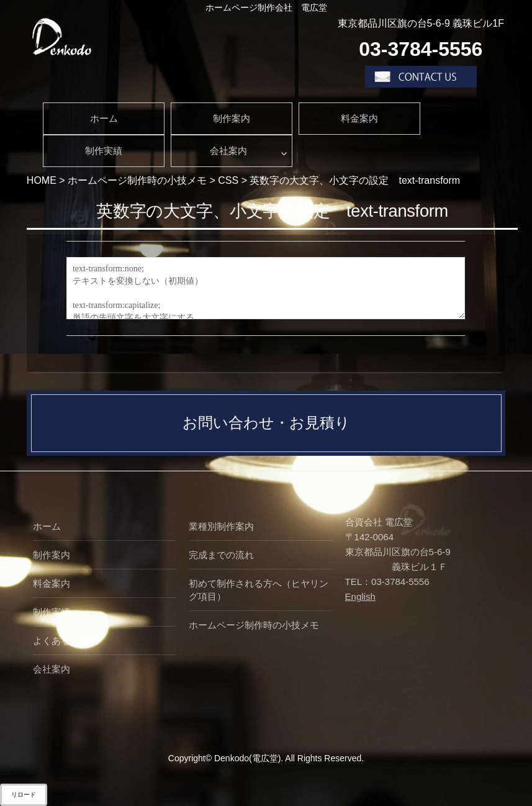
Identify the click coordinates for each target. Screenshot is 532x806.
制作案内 (232, 118)
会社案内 (228, 151)
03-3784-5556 (421, 49)
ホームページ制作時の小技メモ (254, 625)
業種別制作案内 (221, 526)
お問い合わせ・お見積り (266, 423)
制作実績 (104, 151)
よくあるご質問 (65, 641)
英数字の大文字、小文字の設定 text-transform (272, 211)
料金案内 (359, 118)
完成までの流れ (221, 555)
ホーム (104, 118)
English (360, 596)
